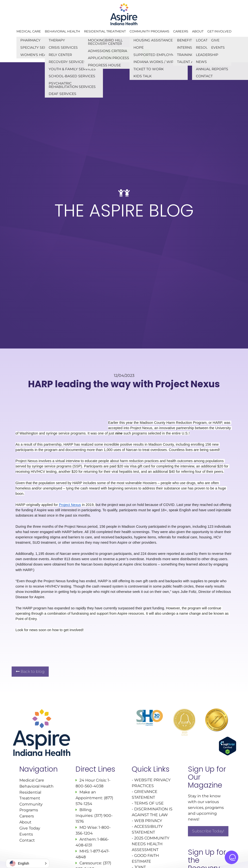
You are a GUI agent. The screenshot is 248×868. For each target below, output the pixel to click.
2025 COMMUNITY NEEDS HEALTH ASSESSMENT (151, 844)
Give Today (30, 828)
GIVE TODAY (124, 42)
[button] (28, 863)
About (198, 31)
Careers (181, 31)
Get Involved (219, 31)
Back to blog (30, 671)
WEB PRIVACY (148, 821)
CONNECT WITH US (124, 54)
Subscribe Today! (208, 831)
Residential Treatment (105, 31)
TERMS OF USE (149, 803)
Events (26, 834)
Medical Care (29, 31)
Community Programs (149, 31)
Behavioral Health (62, 31)
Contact (27, 840)
